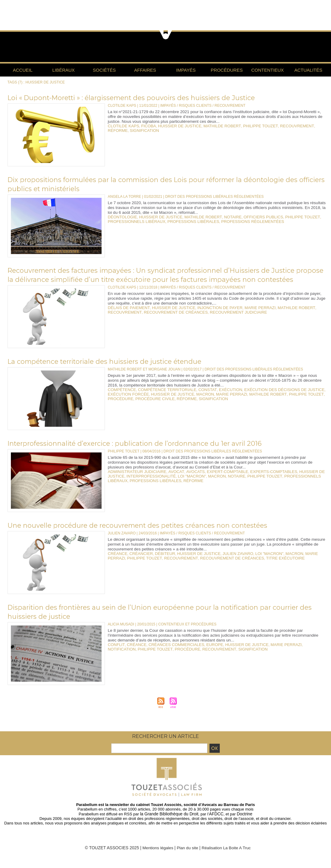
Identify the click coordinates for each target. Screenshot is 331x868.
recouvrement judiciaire (226, 321)
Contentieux (268, 70)
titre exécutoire (251, 567)
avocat (170, 481)
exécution (219, 399)
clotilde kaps (122, 126)
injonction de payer (209, 317)
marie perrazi (246, 317)
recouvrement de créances (169, 321)
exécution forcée (127, 403)
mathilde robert (212, 126)
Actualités (308, 70)
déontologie (121, 217)
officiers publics (249, 217)
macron (196, 403)
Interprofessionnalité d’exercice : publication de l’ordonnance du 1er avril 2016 (150, 452)
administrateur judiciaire (135, 481)
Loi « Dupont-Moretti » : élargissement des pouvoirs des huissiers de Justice (148, 97)
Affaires (145, 70)
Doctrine (242, 823)
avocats (187, 481)
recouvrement (279, 126)
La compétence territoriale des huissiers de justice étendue (117, 370)
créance (117, 563)
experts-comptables (258, 481)
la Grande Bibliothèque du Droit (170, 823)
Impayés (186, 70)
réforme (306, 126)
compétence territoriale (162, 399)
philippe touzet (247, 126)
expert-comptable (216, 481)
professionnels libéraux (134, 221)
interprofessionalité (130, 485)
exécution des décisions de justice (268, 399)
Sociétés (104, 70)
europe (205, 654)
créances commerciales (170, 654)
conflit (115, 654)
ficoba (145, 126)
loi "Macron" (167, 485)
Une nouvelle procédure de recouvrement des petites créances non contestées (154, 534)
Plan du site (187, 857)
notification (299, 654)
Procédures (227, 70)
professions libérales (185, 221)
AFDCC (215, 823)
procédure (120, 407)
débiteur (160, 563)
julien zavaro (226, 563)
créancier (138, 563)
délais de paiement (127, 317)
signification (121, 130)
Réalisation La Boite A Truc (227, 857)
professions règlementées (240, 221)
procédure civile (151, 407)
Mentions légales (157, 857)
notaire (221, 217)
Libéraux (63, 70)
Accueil (23, 70)
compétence (121, 399)
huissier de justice (174, 126)
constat (198, 399)
